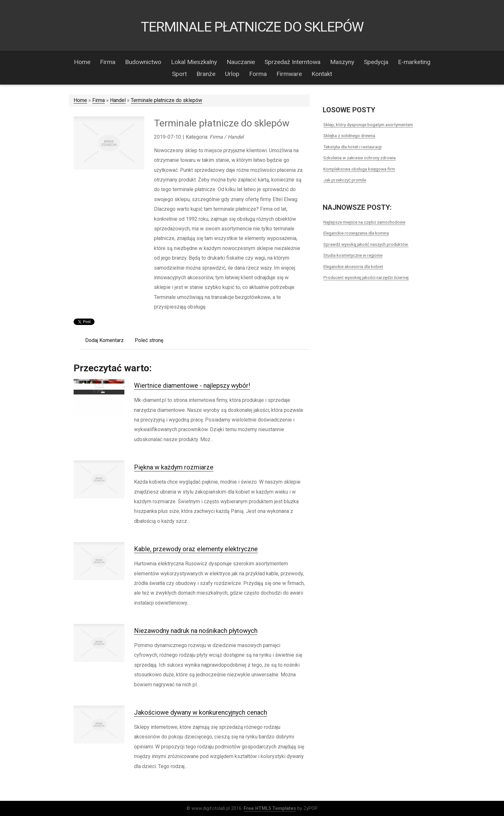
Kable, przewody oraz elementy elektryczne (196, 549)
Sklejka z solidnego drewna (349, 135)
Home (80, 100)
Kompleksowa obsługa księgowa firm (359, 169)
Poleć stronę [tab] (149, 340)
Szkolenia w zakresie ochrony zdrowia (360, 158)
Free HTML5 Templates (270, 808)
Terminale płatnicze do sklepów (166, 100)
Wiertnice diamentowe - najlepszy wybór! (192, 385)
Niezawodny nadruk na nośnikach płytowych (196, 631)
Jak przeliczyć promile (345, 180)
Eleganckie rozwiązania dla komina (356, 233)
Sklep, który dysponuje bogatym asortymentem (368, 125)
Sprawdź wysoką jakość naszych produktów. (366, 244)
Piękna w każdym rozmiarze (174, 467)
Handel (118, 100)
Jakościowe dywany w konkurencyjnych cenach (201, 712)
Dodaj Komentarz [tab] (104, 340)
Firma (99, 100)
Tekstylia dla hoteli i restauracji (352, 147)
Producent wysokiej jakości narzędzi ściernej (366, 277)
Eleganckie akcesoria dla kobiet (353, 266)
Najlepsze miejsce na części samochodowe (364, 222)
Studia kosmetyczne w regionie (353, 255)
